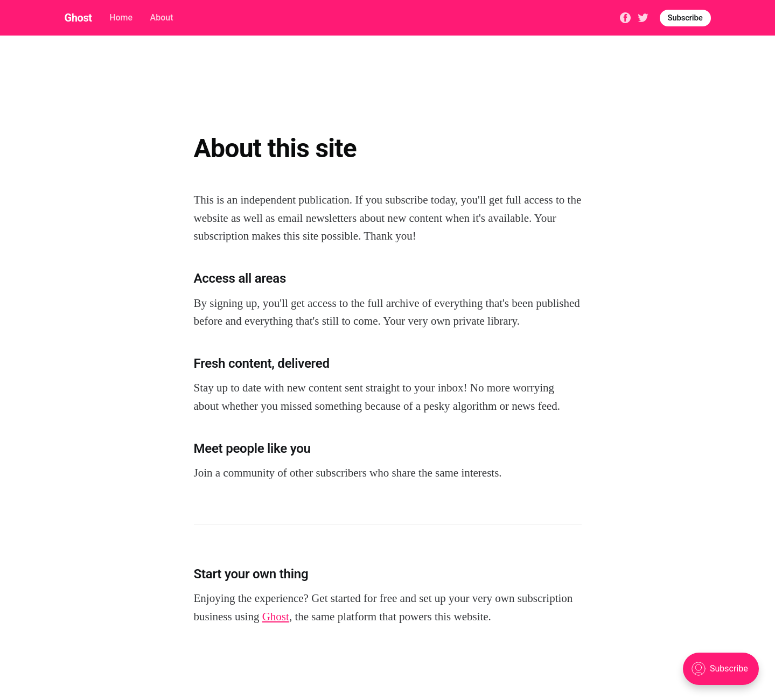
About (162, 17)
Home (121, 17)
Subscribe (685, 18)
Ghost (78, 18)
